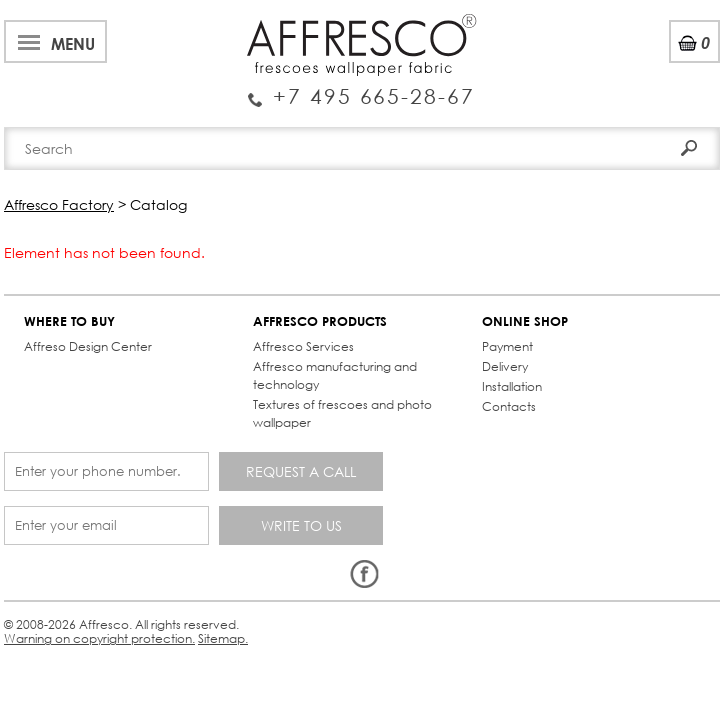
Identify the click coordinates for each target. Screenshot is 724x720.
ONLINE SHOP (525, 321)
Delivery (505, 366)
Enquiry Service (361, 89)
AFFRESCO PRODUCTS (320, 321)
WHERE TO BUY (69, 321)
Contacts (509, 406)
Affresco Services (303, 346)
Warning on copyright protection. (99, 638)
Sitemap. (223, 638)
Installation (512, 386)
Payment (507, 346)
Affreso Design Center (88, 346)
